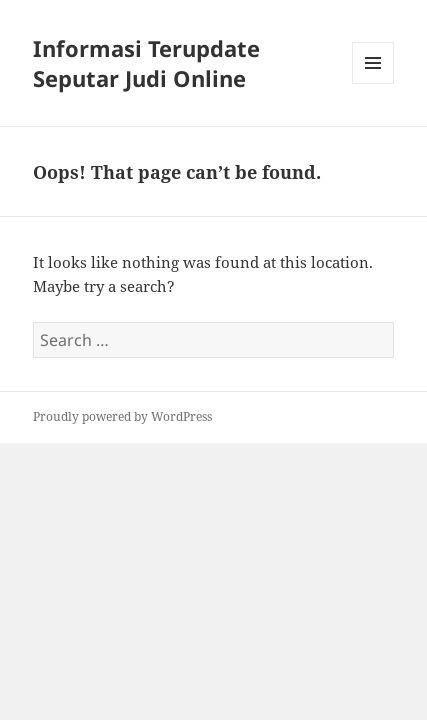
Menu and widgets (373, 83)
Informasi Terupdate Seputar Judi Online (146, 63)
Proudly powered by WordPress (122, 416)
